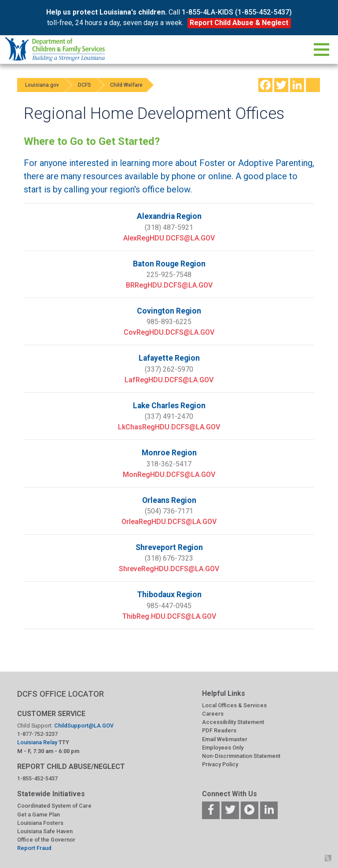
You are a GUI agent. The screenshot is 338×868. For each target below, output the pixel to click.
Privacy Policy (220, 764)
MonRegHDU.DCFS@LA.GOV (169, 475)
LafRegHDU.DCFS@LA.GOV (169, 380)
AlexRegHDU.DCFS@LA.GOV (169, 238)
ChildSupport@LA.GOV (84, 726)
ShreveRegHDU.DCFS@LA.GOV (169, 569)
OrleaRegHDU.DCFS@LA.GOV (169, 522)
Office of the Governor (46, 840)
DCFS (88, 85)
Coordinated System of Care (54, 806)
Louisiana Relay (38, 742)
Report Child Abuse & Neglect (239, 23)
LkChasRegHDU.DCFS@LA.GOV (169, 427)
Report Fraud (34, 848)
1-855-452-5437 (37, 778)
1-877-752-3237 (37, 734)
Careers (213, 714)
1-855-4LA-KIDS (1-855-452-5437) (237, 12)
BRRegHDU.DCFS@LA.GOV (169, 285)
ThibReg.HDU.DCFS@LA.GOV (169, 616)
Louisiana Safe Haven (45, 831)
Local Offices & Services (234, 705)
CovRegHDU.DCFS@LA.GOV (169, 332)
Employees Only (223, 748)
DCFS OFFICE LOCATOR (61, 694)
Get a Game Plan (39, 814)
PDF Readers (219, 730)
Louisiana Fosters (40, 823)
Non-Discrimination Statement (241, 756)
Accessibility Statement (233, 722)
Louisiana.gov (43, 85)
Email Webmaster (225, 739)
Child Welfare (133, 85)
